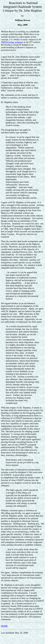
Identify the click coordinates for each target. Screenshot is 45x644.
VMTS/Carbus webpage (12, 42)
